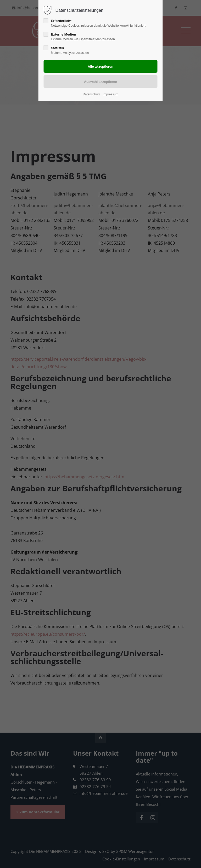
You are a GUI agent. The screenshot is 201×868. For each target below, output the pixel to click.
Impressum (110, 94)
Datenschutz (91, 94)
